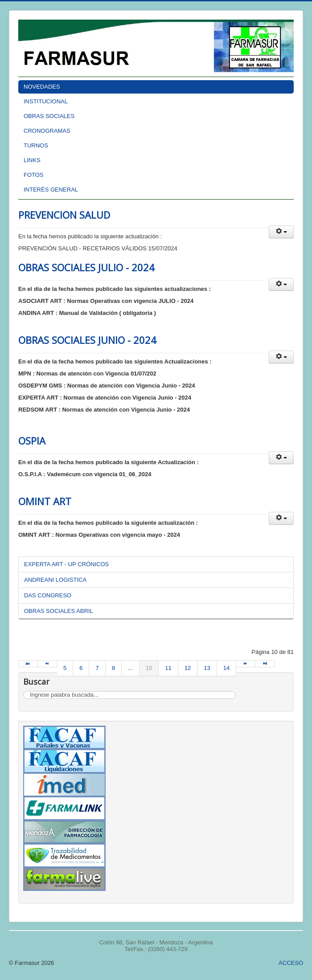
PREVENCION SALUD (64, 215)
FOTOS (34, 175)
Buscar (23, 691)
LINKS (32, 160)
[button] (281, 232)
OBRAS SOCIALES (49, 116)
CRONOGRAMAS (47, 131)
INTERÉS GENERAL (51, 190)
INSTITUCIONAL (46, 101)
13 (207, 668)
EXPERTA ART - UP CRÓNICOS (66, 564)
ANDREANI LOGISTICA (55, 580)
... (130, 668)
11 (168, 668)
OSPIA (32, 441)
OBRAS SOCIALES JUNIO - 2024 (87, 340)
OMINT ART (45, 501)
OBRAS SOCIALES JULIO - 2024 (86, 267)
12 (188, 668)
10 (149, 668)
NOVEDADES (42, 87)
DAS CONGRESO (48, 595)
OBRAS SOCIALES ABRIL (59, 611)
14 (226, 668)
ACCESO (291, 963)
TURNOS (36, 145)
